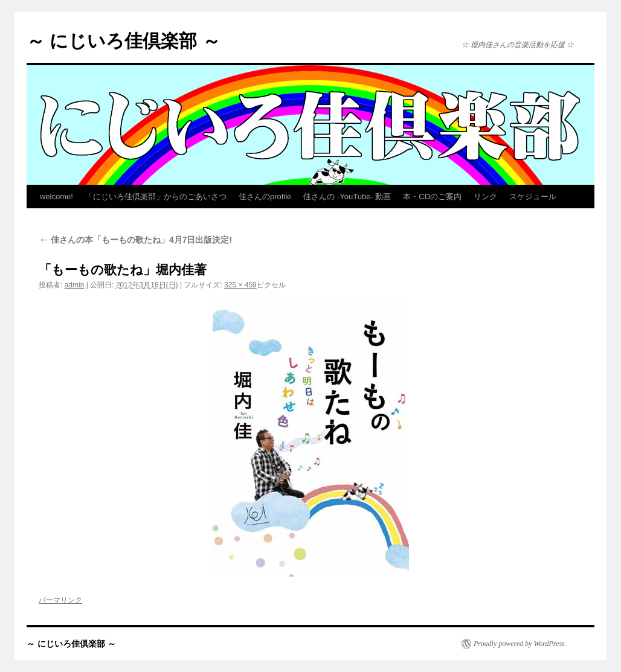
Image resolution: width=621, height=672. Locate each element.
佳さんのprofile (265, 197)
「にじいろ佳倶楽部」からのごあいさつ (156, 197)
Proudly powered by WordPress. (520, 644)
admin (75, 285)
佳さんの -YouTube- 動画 (347, 197)
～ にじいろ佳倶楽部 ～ (124, 41)
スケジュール (533, 197)
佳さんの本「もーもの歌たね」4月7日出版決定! (135, 240)
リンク (485, 197)
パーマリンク (60, 600)
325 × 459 (240, 285)
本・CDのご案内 (432, 197)
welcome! (56, 197)
